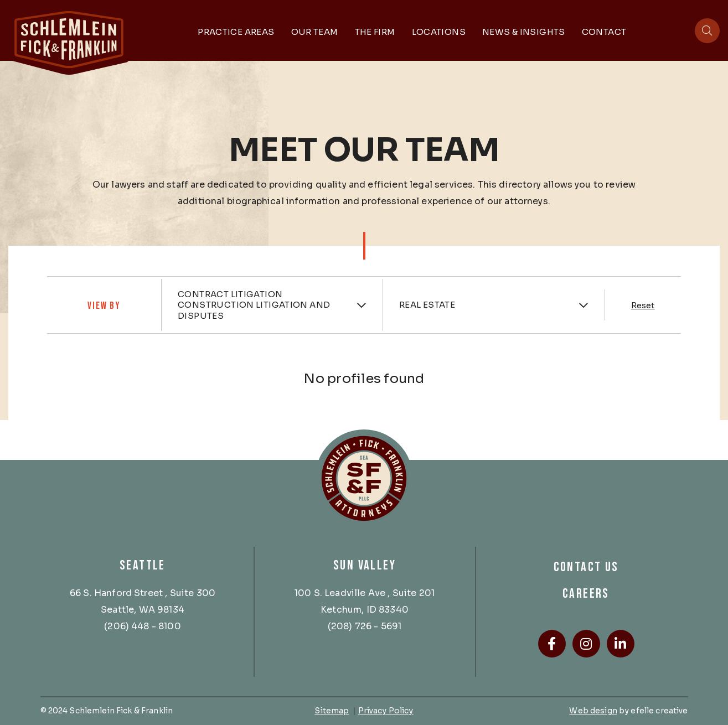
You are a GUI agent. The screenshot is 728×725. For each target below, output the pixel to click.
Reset (643, 305)
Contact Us (586, 567)
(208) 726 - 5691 (365, 626)
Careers (586, 594)
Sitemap (332, 711)
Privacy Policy (386, 711)
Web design (593, 711)
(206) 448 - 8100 (143, 626)
